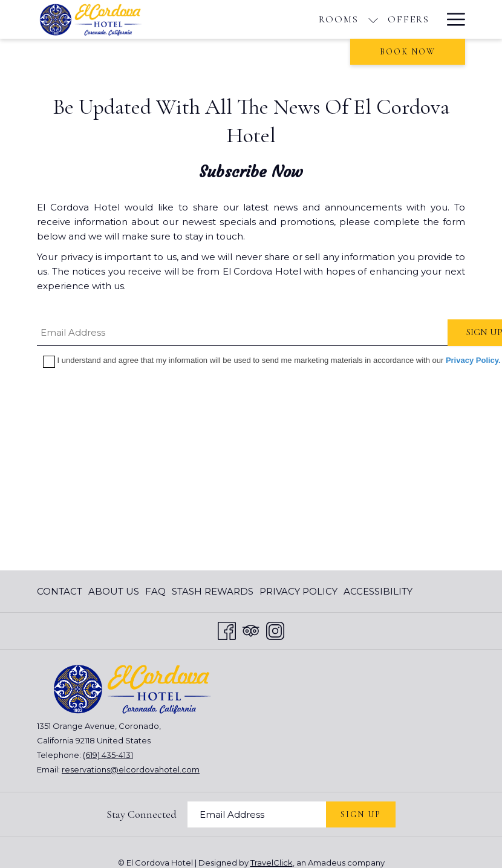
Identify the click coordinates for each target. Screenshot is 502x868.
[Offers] (409, 19)
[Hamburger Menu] (451, 19)
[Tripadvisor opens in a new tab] (251, 629)
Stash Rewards (213, 591)
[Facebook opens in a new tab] (227, 629)
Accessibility (378, 591)
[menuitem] (61, 591)
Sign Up (361, 814)
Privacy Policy (298, 591)
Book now (408, 52)
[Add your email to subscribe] (257, 814)
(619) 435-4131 (108, 755)
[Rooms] (339, 19)
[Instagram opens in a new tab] (275, 629)
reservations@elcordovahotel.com (131, 769)
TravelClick (272, 863)
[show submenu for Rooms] (373, 19)
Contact (60, 591)
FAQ (155, 591)
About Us (114, 591)
